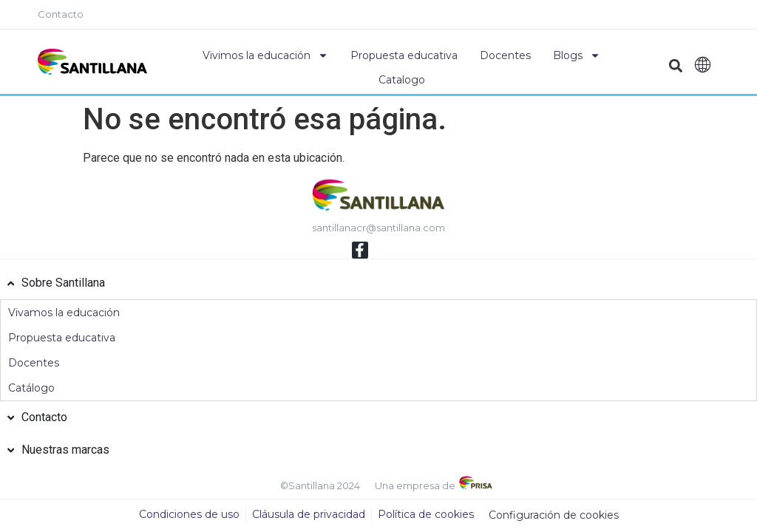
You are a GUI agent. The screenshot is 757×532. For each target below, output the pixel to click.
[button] (676, 65)
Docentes (505, 55)
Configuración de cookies (554, 516)
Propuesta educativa (404, 55)
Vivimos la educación (265, 55)
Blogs (577, 55)
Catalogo (402, 80)
